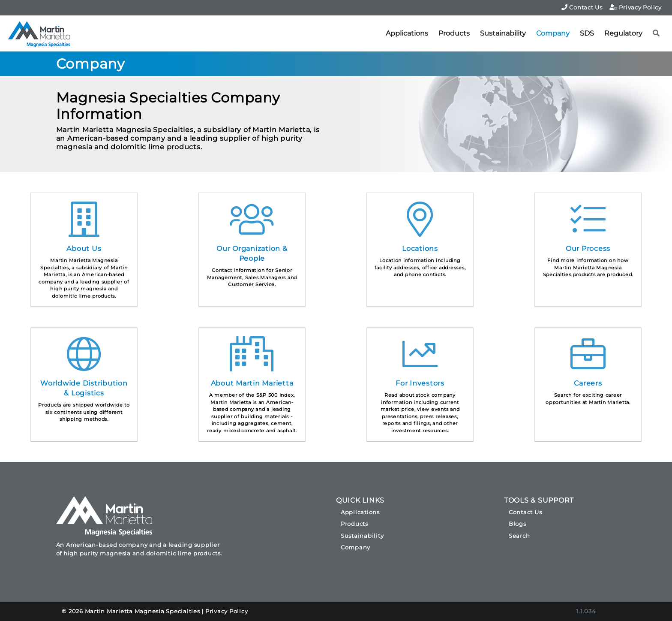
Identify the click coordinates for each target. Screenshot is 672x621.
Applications (407, 33)
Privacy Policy (636, 7)
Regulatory (623, 33)
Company (553, 33)
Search (519, 536)
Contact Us (582, 7)
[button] (656, 33)
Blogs (517, 524)
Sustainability (503, 33)
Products (454, 33)
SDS (587, 33)
